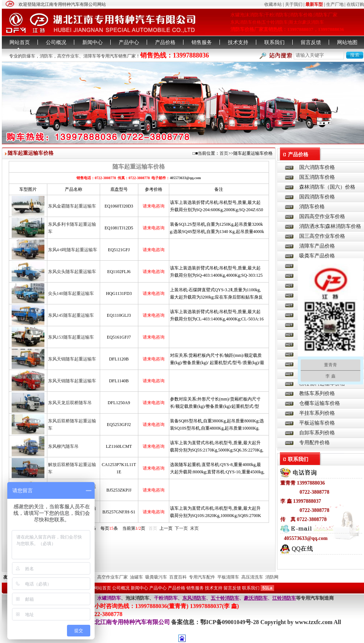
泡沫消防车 (137, 598)
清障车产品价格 (317, 246)
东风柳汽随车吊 (63, 446)
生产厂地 (335, 4)
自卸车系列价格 (317, 433)
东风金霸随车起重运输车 (72, 206)
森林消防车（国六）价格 (327, 187)
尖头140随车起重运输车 (71, 293)
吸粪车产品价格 (317, 256)
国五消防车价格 (317, 177)
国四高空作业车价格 (322, 216)
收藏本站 (273, 4)
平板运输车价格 (317, 423)
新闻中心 (92, 42)
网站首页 (20, 42)
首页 (224, 153)
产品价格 (165, 42)
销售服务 (202, 42)
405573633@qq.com (185, 178)
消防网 (272, 577)
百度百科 (178, 577)
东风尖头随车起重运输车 (72, 272)
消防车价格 (312, 207)
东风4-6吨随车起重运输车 (73, 250)
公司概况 (56, 42)
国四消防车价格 (317, 197)
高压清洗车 (252, 577)
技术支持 (238, 42)
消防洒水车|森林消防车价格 (330, 226)
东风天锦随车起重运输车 (72, 359)
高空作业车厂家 (112, 577)
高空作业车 (68, 56)
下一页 (181, 528)
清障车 (90, 56)
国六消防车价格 (317, 167)
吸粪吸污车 (156, 577)
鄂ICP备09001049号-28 (230, 622)
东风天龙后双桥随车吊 (70, 403)
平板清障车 (228, 577)
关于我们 (294, 4)
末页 (194, 528)
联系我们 (274, 42)
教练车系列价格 (317, 393)
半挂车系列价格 (317, 413)
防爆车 (29, 56)
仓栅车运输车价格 (320, 403)
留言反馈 (311, 42)
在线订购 (355, 4)
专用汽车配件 (202, 577)
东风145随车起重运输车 (71, 315)
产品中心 (129, 42)
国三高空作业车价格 (322, 236)
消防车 (46, 56)
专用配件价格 (314, 443)
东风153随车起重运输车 (71, 337)
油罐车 (136, 577)
